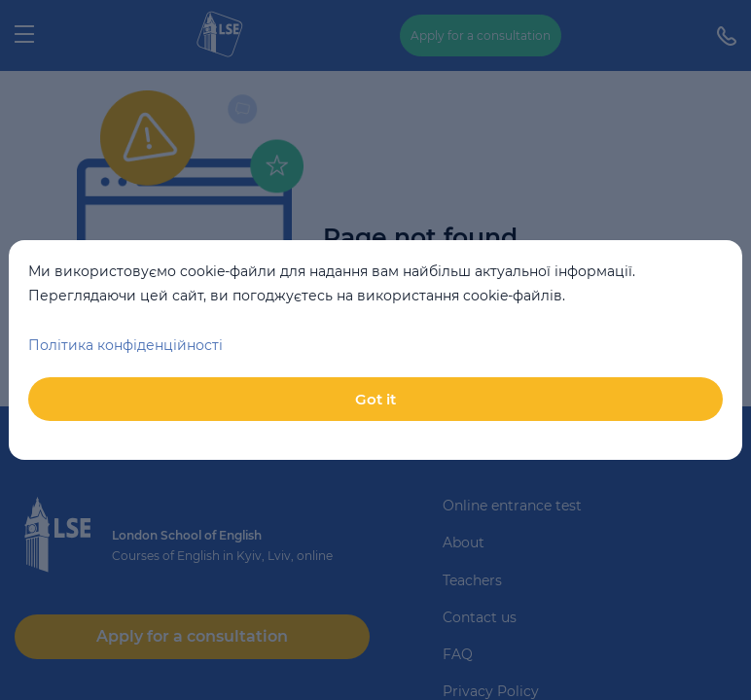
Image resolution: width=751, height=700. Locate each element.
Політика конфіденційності (125, 345)
